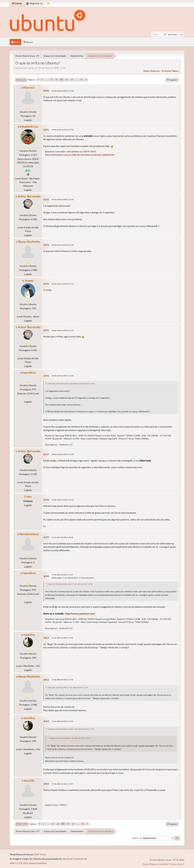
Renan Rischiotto (29, 242)
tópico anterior (152, 71)
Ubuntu (66, 859)
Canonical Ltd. (80, 859)
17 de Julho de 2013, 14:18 (62, 537)
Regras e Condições (159, 864)
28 (67, 80)
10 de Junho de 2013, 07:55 (63, 284)
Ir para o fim (21, 80)
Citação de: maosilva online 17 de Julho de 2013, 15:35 (68, 687)
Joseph (29, 281)
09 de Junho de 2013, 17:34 (63, 130)
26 (57, 80)
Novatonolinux (29, 534)
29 (72, 80)
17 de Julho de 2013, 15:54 (62, 721)
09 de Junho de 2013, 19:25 (63, 199)
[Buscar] (165, 35)
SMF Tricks (40, 854)
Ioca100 (29, 781)
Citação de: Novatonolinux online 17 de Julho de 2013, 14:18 (70, 584)
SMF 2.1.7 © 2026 (19, 863)
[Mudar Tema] (48, 3)
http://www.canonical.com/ (80, 614)
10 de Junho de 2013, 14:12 (63, 330)
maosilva (29, 635)
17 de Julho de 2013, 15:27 (62, 575)
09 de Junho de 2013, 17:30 (63, 91)
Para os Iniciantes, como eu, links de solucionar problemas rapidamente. (80, 155)
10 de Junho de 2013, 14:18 (63, 454)
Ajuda (146, 864)
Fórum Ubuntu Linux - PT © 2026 (167, 860)
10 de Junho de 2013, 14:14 (63, 376)
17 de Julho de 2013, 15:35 (62, 638)
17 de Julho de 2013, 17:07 (62, 784)
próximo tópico (170, 71)
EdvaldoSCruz (29, 126)
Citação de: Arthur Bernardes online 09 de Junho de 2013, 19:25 (71, 384)
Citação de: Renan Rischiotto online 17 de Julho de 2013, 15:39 (71, 729)
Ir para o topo (22, 824)
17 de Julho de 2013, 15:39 (62, 680)
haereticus (29, 372)
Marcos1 (29, 87)
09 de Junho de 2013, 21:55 (63, 245)
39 (81, 80)
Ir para (135, 838)
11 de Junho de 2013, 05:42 (63, 500)
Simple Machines (38, 863)
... (47, 80)
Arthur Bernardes (29, 196)
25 (51, 80)
